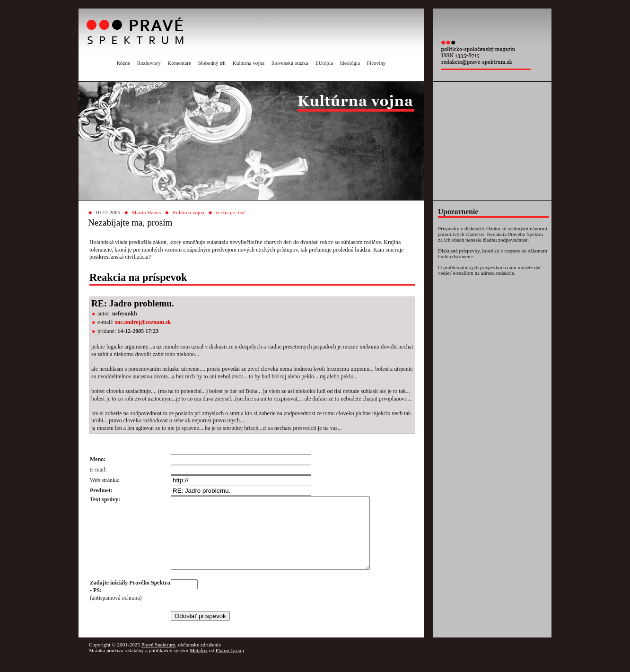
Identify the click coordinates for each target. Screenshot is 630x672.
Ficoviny (376, 63)
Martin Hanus (146, 212)
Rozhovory (149, 63)
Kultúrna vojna (249, 63)
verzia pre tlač (231, 212)
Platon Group (230, 664)
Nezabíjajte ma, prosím (130, 223)
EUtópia (324, 63)
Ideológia (350, 63)
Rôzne (123, 63)
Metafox (199, 664)
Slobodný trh (212, 63)
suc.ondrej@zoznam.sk (143, 322)
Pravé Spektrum (158, 659)
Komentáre (179, 63)
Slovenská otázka (290, 63)
